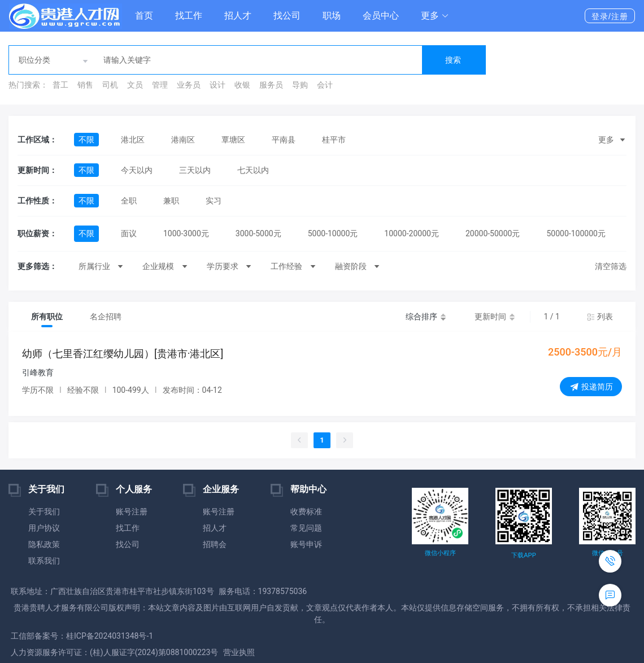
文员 (135, 85)
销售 (85, 85)
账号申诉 (306, 544)
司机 (110, 85)
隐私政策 (44, 544)
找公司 (287, 16)
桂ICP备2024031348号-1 (110, 636)
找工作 (189, 16)
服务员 (271, 85)
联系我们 (44, 561)
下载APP (523, 555)
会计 (325, 85)
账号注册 (132, 512)
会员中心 (381, 16)
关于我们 (44, 512)
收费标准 (306, 512)
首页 (144, 16)
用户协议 (44, 528)
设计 (217, 85)
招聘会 (215, 544)
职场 (332, 16)
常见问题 (306, 528)
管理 (160, 85)
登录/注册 (610, 16)
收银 (242, 85)
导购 (300, 85)
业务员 (189, 85)
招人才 (238, 16)
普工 (60, 85)
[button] (435, 16)
